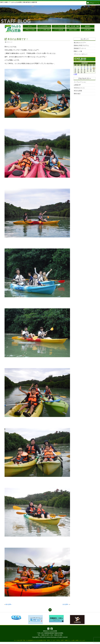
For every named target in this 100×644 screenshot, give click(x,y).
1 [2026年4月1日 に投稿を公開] (81, 67)
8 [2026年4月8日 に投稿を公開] (81, 68)
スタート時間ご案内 (44, 30)
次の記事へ (66, 604)
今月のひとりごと (79, 88)
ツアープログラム (59, 26)
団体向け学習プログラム (81, 45)
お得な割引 (88, 30)
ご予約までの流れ (30, 30)
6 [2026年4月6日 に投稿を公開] (75, 68)
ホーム (30, 26)
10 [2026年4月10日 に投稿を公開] (88, 68)
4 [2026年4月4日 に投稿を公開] (91, 67)
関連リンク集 (78, 51)
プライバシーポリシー (81, 54)
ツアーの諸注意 (59, 30)
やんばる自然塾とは (44, 26)
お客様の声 (77, 85)
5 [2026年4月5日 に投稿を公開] (94, 67)
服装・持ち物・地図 (73, 26)
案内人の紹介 (73, 30)
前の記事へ (9, 604)
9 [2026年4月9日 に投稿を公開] (85, 68)
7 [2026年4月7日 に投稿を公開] (78, 68)
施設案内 (88, 26)
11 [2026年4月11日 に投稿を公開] (91, 68)
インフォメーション (80, 82)
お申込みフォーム (93, 3)
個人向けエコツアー (80, 43)
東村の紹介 (77, 94)
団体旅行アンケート (80, 48)
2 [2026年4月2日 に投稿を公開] (85, 67)
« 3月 (75, 74)
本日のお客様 (78, 91)
